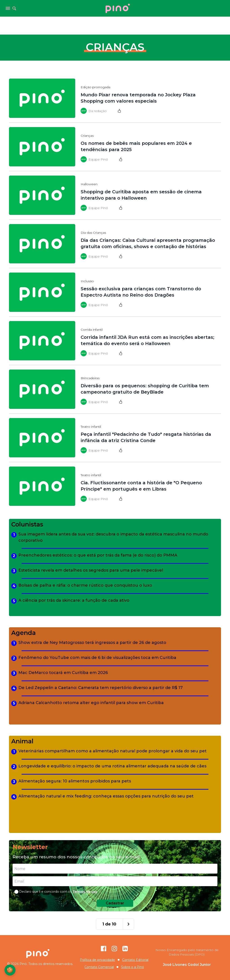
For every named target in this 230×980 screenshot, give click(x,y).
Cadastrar (115, 903)
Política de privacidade (97, 960)
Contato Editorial (135, 960)
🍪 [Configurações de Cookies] (10, 970)
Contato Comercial (99, 967)
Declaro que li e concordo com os (58, 892)
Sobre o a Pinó (133, 967)
